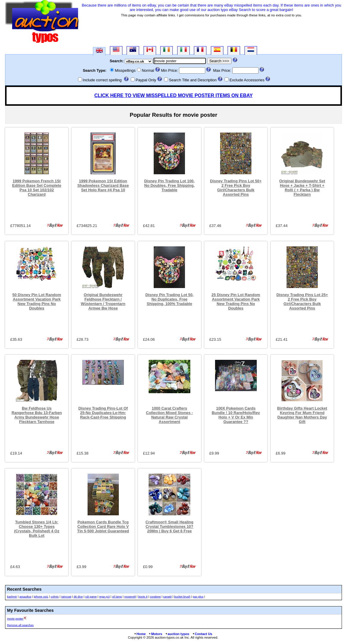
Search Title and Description (193, 80)
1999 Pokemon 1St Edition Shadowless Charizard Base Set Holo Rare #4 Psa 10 (103, 185)
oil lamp (117, 596)
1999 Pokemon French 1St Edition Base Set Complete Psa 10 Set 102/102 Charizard (37, 188)
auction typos (177, 634)
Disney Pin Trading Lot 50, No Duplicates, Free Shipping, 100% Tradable (169, 299)
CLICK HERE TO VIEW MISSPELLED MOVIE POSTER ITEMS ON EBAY (174, 95)
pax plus (198, 596)
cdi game (91, 596)
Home (140, 634)
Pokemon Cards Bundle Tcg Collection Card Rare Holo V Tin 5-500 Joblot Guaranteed (103, 526)
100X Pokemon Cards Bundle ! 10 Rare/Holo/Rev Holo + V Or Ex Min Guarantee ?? (236, 415)
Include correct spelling (102, 80)
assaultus (25, 596)
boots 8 (143, 596)
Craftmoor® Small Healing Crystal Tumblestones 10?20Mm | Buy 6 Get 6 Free (170, 526)
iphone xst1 (41, 596)
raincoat (66, 596)
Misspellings (125, 70)
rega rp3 (105, 596)
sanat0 (168, 596)
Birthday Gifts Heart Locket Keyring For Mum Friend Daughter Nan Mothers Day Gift (302, 415)
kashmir (12, 596)
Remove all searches (20, 625)
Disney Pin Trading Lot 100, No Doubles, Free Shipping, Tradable (169, 185)
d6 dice (78, 596)
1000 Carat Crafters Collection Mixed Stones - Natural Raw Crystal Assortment (169, 415)
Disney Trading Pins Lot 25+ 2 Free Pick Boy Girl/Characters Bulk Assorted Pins (302, 301)
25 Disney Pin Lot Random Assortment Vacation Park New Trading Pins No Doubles (236, 301)
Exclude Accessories (247, 80)
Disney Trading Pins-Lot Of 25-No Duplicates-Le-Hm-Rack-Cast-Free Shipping (103, 413)
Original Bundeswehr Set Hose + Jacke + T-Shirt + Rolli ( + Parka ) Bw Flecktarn (302, 188)
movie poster (15, 619)
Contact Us (202, 634)
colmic (55, 596)
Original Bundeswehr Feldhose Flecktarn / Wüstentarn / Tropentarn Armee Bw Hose (103, 301)
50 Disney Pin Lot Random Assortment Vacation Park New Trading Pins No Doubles (37, 301)
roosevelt (130, 596)
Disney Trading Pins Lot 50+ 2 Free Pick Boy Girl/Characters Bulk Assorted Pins (236, 188)
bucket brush (182, 596)
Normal (148, 70)
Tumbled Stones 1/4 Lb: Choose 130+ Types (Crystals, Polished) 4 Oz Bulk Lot (37, 529)
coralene (155, 596)
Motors (155, 634)
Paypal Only (146, 80)
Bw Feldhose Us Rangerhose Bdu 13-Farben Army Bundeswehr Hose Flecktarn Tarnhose (37, 415)
